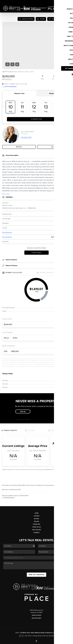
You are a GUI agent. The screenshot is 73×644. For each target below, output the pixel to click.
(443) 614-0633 (37, 601)
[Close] (69, 623)
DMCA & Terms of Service (57, 641)
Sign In (65, 2)
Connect (37, 518)
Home (37, 499)
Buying (36, 504)
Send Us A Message (36, 560)
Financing (36, 510)
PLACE (56, 618)
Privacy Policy (44, 641)
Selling (36, 507)
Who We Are (36, 515)
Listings (37, 501)
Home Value (37, 512)
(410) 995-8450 (36, 604)
